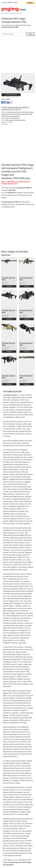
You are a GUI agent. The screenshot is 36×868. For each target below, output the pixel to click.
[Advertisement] (18, 55)
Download (9, 286)
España (15, 2)
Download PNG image (11, 95)
